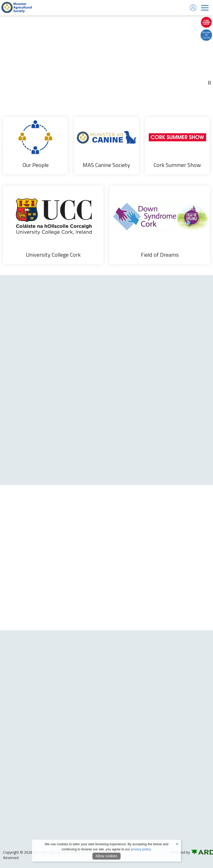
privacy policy (141, 849)
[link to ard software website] (200, 852)
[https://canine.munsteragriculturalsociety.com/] (206, 35)
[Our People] (35, 146)
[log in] (193, 8)
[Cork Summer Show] (177, 146)
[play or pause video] (106, 58)
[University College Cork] (53, 225)
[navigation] (205, 8)
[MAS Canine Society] (106, 146)
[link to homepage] (17, 8)
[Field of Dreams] (160, 225)
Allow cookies (107, 856)
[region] (106, 188)
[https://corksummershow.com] (206, 22)
